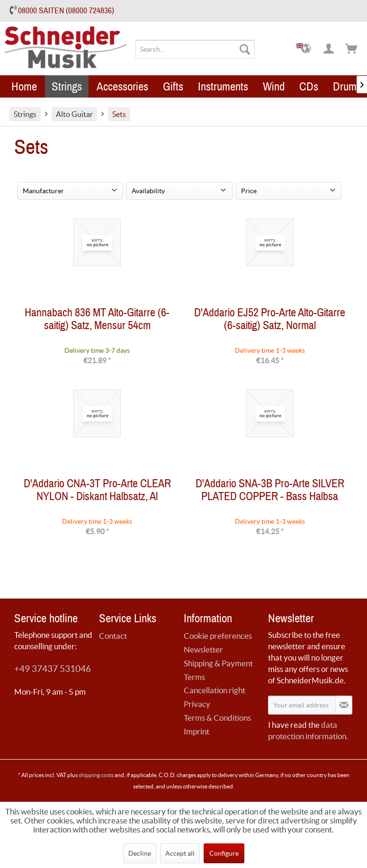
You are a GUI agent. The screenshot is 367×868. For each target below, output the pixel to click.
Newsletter (203, 649)
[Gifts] (173, 86)
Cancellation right (215, 690)
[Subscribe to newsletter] (344, 705)
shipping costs (96, 775)
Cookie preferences (218, 636)
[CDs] (309, 86)
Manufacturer (43, 191)
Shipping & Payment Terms (218, 670)
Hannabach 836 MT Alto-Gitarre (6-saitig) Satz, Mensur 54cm (97, 321)
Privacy (197, 704)
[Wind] (274, 86)
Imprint (197, 731)
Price (249, 191)
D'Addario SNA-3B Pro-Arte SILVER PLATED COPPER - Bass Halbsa (270, 492)
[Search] (245, 49)
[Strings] (67, 86)
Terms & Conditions (217, 718)
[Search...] (195, 49)
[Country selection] (306, 49)
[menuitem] (195, 49)
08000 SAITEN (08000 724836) (66, 11)
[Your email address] (302, 705)
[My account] (329, 49)
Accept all (180, 853)
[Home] (24, 86)
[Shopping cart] (352, 49)
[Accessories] (122, 86)
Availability (148, 191)
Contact (113, 636)
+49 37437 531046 (53, 669)
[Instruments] (223, 86)
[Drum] (345, 86)
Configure (224, 853)
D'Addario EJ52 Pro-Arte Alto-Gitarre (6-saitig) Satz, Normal (270, 321)
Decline (140, 853)
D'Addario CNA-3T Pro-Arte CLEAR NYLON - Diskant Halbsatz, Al (97, 492)
